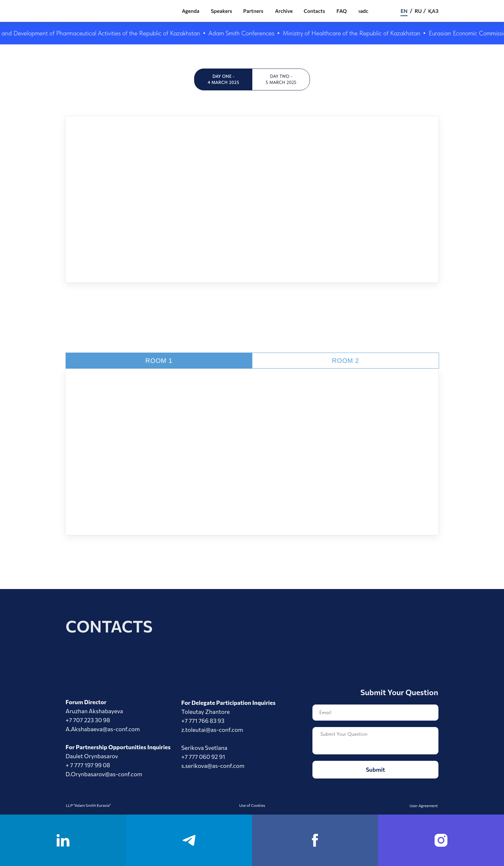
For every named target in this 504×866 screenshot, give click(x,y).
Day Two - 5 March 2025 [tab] (281, 79)
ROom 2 (346, 361)
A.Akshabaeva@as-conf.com (103, 729)
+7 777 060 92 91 (203, 757)
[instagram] (441, 840)
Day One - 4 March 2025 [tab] (223, 79)
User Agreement (424, 806)
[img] (144, 12)
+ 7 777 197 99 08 (88, 765)
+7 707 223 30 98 (88, 720)
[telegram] (189, 840)
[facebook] (315, 840)
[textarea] (375, 741)
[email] (375, 713)
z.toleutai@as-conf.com (212, 730)
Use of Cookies (252, 805)
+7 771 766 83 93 (203, 721)
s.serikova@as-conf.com (213, 766)
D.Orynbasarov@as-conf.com (104, 774)
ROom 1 (159, 361)
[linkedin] (63, 840)
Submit (375, 769)
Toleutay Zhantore (206, 712)
